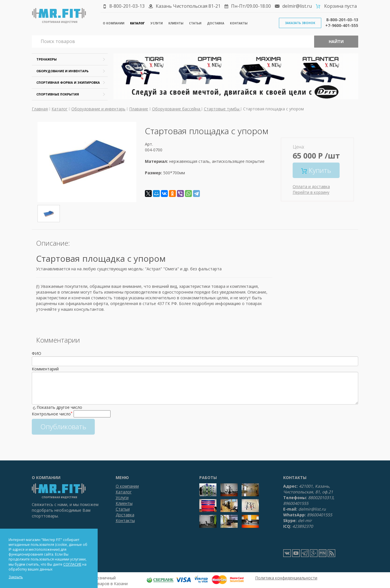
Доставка (216, 23)
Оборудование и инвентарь (62, 71)
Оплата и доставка (311, 186)
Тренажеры (47, 59)
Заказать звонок (300, 23)
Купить (316, 170)
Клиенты (176, 23)
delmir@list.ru (297, 6)
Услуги (157, 23)
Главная (40, 109)
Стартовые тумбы (222, 109)
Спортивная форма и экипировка (68, 82)
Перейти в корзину (311, 192)
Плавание (139, 109)
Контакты (239, 23)
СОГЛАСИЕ (72, 564)
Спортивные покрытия (58, 94)
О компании (114, 23)
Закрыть (16, 577)
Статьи (195, 23)
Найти (336, 41)
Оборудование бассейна (177, 109)
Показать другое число (59, 407)
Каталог (137, 23)
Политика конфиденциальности (286, 578)
